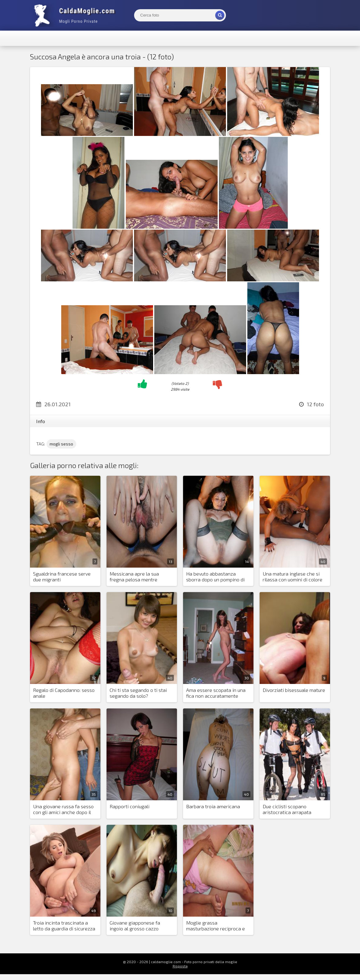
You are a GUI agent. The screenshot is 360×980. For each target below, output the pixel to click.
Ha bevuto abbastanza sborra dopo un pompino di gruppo (215, 577)
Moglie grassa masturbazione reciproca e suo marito (216, 926)
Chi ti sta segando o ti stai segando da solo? (138, 693)
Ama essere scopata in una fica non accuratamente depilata (216, 693)
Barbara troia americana (213, 806)
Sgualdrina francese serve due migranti (62, 576)
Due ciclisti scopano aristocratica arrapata (287, 809)
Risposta (180, 966)
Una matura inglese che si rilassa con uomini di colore (292, 576)
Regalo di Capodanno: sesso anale (64, 693)
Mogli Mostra (76, 15)
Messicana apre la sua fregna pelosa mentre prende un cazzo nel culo (137, 577)
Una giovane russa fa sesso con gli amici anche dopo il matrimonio (63, 809)
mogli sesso (61, 444)
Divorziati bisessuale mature (294, 690)
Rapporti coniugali (129, 806)
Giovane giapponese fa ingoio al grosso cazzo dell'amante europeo (135, 926)
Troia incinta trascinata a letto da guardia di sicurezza (64, 926)
